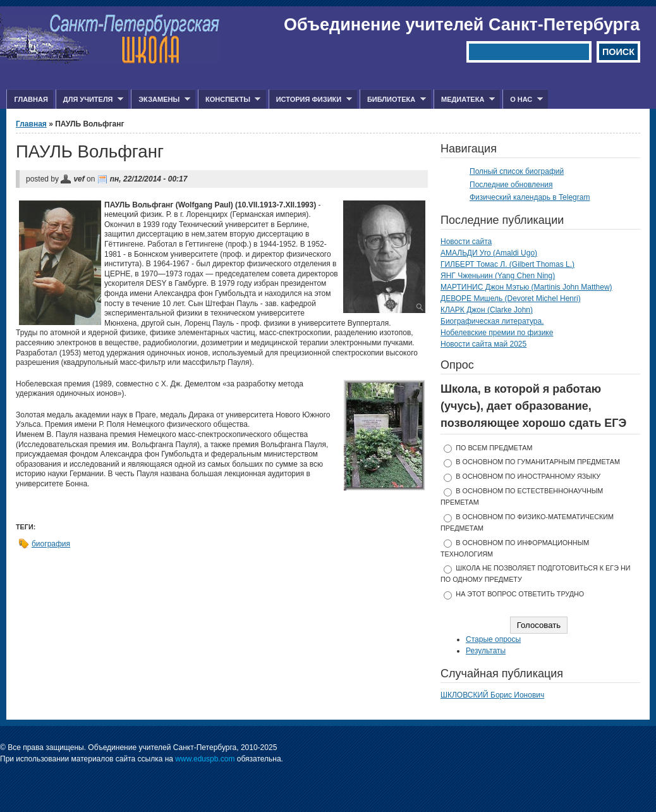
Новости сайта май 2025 (483, 344)
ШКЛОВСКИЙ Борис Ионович (492, 695)
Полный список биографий (517, 171)
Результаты (486, 651)
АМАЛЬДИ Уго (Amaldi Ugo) (489, 253)
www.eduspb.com (205, 759)
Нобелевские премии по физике (497, 333)
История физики (310, 100)
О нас (523, 100)
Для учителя (89, 100)
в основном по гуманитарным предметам (538, 462)
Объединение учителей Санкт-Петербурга (462, 25)
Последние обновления (511, 185)
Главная (31, 99)
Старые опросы (493, 639)
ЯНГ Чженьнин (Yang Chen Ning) (498, 276)
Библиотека (393, 100)
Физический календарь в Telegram (530, 197)
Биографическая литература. (492, 321)
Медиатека (464, 100)
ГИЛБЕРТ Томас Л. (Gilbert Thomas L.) (507, 264)
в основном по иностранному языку (528, 476)
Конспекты (229, 100)
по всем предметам (494, 448)
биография (51, 544)
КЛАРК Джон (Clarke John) (487, 310)
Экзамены (161, 100)
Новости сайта (466, 242)
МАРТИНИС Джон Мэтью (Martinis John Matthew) (526, 287)
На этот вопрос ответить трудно (520, 594)
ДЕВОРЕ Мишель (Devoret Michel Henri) (511, 298)
